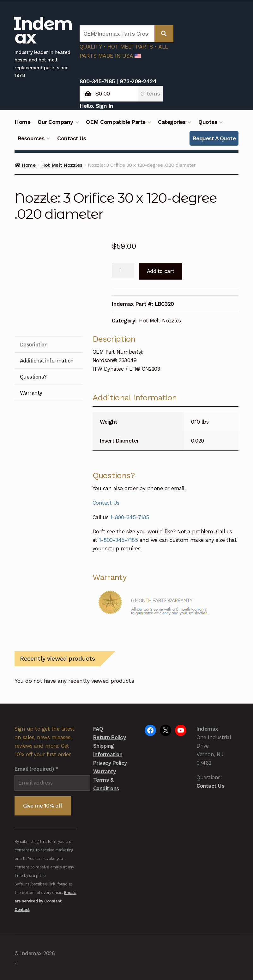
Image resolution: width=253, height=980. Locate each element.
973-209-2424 (138, 81)
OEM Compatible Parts (115, 122)
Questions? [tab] (33, 377)
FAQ (98, 729)
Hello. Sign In (96, 106)
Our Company (55, 122)
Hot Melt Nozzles (62, 165)
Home (22, 122)
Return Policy (110, 737)
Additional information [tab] (47, 361)
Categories (172, 122)
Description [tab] (34, 345)
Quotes (208, 122)
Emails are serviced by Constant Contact (45, 901)
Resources (31, 138)
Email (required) (36, 769)
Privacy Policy (110, 763)
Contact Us (72, 138)
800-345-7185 (97, 81)
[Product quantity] (123, 270)
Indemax (43, 30)
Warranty (105, 771)
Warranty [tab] (31, 393)
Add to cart (161, 271)
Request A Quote (214, 138)
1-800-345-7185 (130, 517)
